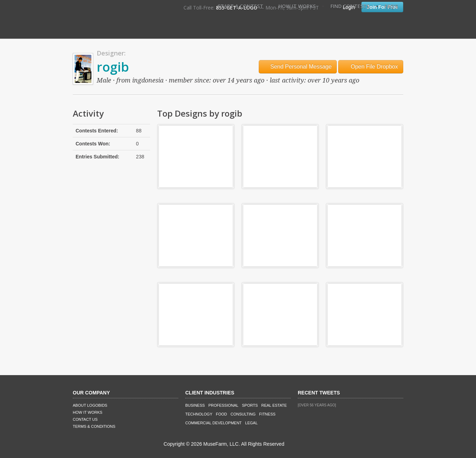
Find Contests (350, 6)
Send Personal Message (298, 67)
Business (195, 405)
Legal (251, 423)
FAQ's (391, 6)
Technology (199, 414)
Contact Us (85, 419)
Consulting (243, 414)
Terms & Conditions (94, 426)
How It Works (297, 6)
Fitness (267, 414)
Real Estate (274, 405)
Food (221, 414)
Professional (224, 405)
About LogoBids (90, 405)
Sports (250, 405)
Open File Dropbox (371, 67)
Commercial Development (213, 423)
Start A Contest (240, 6)
